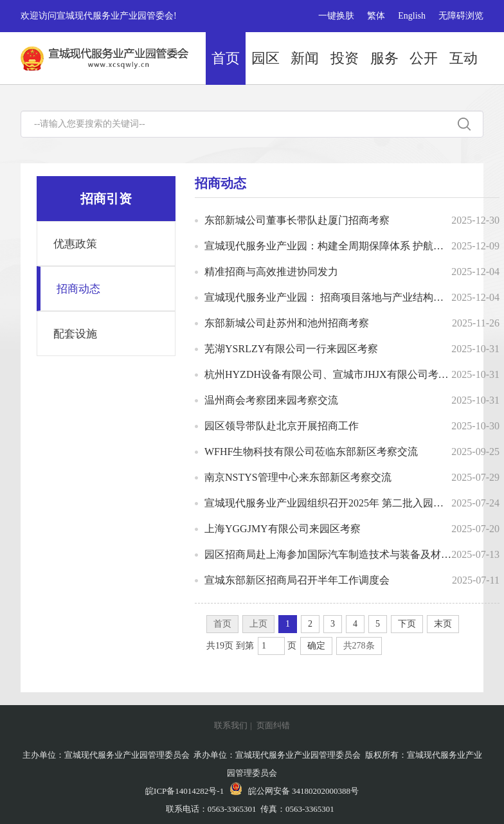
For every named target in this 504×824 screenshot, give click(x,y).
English (412, 16)
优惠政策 (75, 244)
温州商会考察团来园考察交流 (271, 400)
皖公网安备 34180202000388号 (294, 791)
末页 (443, 624)
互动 (464, 58)
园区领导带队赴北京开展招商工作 (282, 426)
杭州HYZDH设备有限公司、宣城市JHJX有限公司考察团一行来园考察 (328, 374)
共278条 (359, 646)
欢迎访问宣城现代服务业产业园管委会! (99, 16)
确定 (316, 646)
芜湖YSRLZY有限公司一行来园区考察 (291, 349)
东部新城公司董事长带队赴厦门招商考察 (297, 220)
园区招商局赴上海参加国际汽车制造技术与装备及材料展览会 (328, 554)
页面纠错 (273, 725)
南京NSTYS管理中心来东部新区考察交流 (298, 477)
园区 (265, 58)
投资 (345, 58)
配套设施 (75, 334)
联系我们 (231, 725)
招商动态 (78, 289)
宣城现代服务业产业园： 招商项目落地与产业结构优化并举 (328, 297)
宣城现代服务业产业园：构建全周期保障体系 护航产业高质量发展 (328, 246)
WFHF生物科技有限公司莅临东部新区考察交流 (311, 452)
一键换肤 (336, 16)
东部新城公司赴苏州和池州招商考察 (287, 323)
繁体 (376, 16)
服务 (384, 58)
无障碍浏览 (461, 16)
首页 (226, 58)
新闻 (305, 58)
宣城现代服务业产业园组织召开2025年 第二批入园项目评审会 (328, 503)
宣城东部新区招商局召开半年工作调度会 (297, 580)
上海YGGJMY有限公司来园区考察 (283, 529)
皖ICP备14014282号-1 (184, 791)
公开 (424, 58)
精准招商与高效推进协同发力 (271, 272)
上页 (258, 624)
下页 (407, 624)
